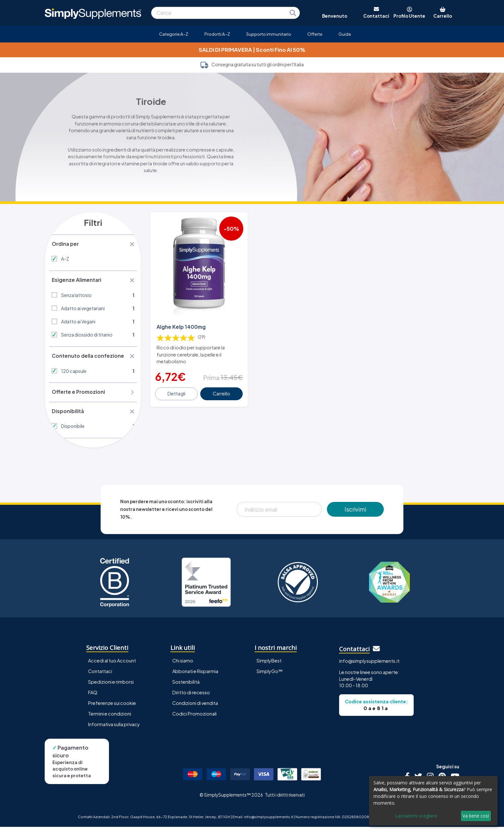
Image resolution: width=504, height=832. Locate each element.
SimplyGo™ (270, 676)
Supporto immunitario (269, 34)
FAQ (93, 698)
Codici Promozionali (194, 719)
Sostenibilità (186, 687)
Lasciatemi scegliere (416, 816)
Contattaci (100, 676)
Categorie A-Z (174, 34)
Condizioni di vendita (195, 708)
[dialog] (433, 801)
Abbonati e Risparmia (195, 676)
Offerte (315, 34)
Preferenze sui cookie (112, 708)
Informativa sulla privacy (114, 729)
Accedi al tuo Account (112, 666)
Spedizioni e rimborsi (111, 687)
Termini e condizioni (110, 719)
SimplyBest (269, 666)
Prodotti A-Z (217, 34)
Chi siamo (183, 666)
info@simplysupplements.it (369, 666)
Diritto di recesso (191, 698)
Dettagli (177, 389)
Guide (345, 34)
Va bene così (476, 816)
